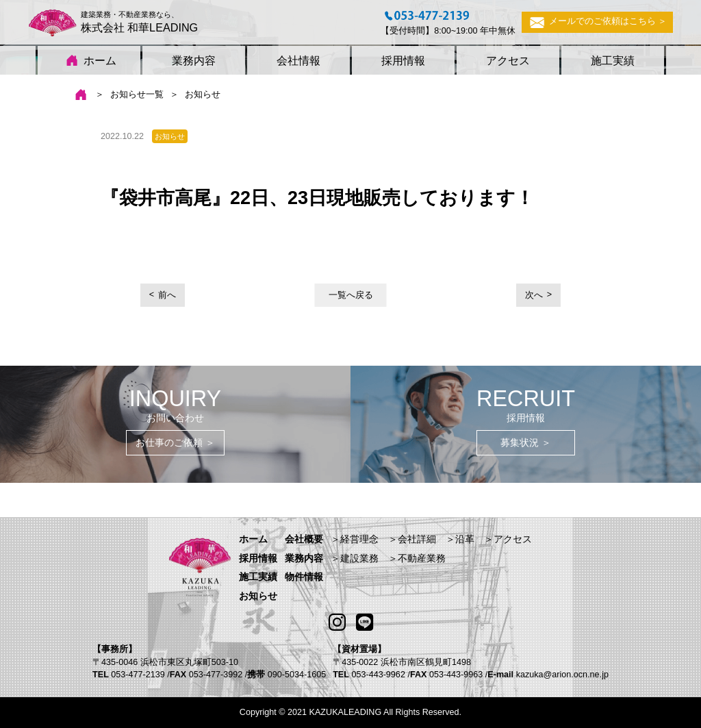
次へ (534, 295)
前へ (167, 295)
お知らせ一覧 (137, 95)
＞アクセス (508, 539)
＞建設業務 (355, 558)
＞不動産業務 (417, 558)
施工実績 (613, 60)
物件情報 (304, 577)
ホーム (88, 62)
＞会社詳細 (412, 539)
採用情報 (403, 60)
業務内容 (194, 60)
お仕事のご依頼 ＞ (175, 442)
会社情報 (298, 60)
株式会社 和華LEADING (140, 27)
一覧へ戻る (351, 295)
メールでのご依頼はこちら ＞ (597, 22)
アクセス (508, 60)
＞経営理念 (355, 539)
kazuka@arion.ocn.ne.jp (562, 675)
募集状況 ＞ (526, 442)
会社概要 (304, 539)
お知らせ (258, 596)
